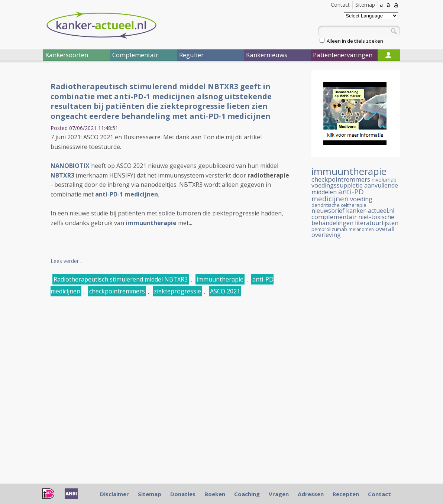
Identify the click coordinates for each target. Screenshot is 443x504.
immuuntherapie (151, 223)
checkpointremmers (117, 291)
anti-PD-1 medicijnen (127, 194)
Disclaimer (114, 494)
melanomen (361, 229)
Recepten (346, 494)
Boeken (215, 494)
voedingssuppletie (337, 185)
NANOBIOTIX (70, 166)
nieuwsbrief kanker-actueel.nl (353, 211)
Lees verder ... (67, 261)
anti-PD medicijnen (338, 195)
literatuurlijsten (377, 223)
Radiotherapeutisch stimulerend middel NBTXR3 (121, 279)
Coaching (247, 494)
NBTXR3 (62, 175)
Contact (340, 5)
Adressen (311, 494)
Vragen (279, 494)
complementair (334, 217)
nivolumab (384, 180)
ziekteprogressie (177, 291)
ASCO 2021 (225, 291)
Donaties (183, 494)
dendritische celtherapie (339, 205)
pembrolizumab (329, 229)
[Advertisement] (356, 370)
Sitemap (365, 5)
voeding (361, 199)
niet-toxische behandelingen (353, 220)
